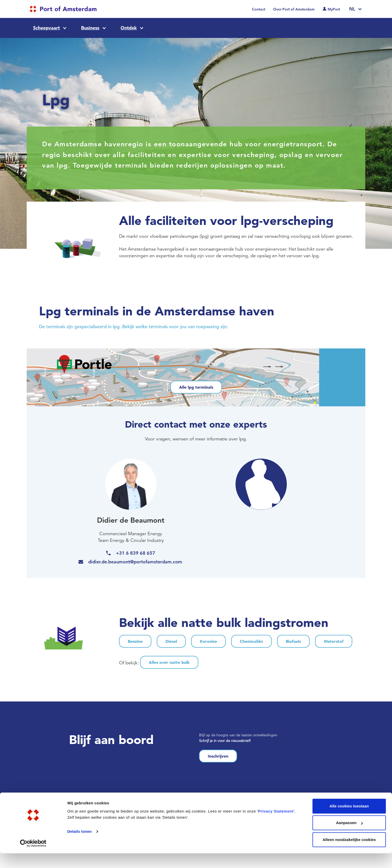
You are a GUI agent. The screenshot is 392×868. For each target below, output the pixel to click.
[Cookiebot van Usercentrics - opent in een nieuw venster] (33, 858)
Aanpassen (349, 838)
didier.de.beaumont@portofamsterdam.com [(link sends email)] (136, 562)
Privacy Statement (276, 826)
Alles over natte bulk (169, 662)
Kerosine (208, 641)
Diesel (171, 641)
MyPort (334, 9)
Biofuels (293, 641)
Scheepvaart (46, 28)
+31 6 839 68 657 (136, 553)
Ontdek (129, 28)
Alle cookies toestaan (349, 821)
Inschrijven (218, 756)
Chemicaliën (251, 641)
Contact (259, 9)
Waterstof (334, 641)
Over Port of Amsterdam (294, 9)
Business (90, 28)
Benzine (135, 641)
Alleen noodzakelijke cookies (349, 854)
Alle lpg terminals (196, 387)
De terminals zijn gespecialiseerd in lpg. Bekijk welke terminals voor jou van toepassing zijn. (134, 327)
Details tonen (79, 846)
